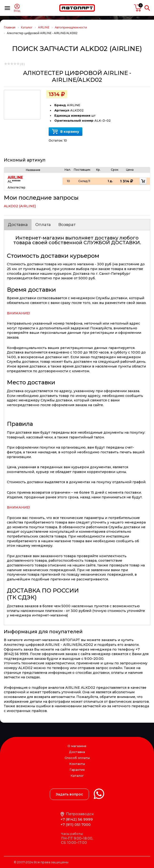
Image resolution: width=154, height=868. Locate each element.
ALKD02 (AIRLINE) (20, 206)
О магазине (77, 746)
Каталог (77, 776)
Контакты (77, 764)
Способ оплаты (77, 758)
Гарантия (77, 770)
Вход (17, 11)
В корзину (65, 132)
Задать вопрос (69, 794)
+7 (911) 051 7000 (76, 824)
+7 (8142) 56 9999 (77, 819)
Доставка (18, 225)
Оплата (43, 225)
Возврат (67, 225)
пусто (138, 8)
